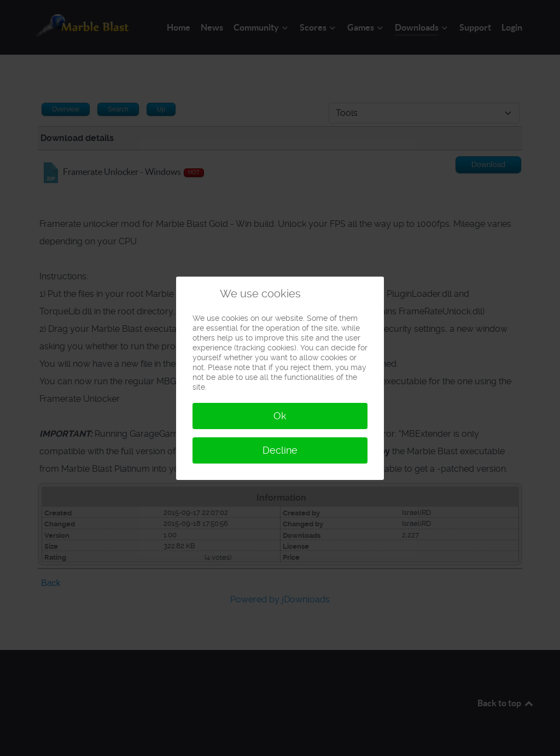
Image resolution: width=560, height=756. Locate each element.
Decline (280, 450)
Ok (280, 416)
